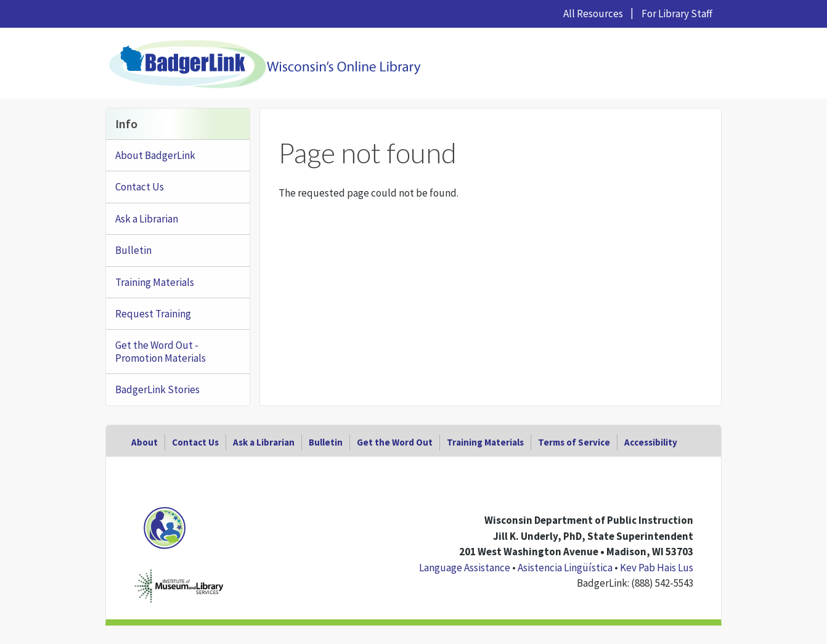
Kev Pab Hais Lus (657, 568)
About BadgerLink (155, 155)
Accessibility (651, 442)
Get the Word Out (395, 442)
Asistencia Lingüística (565, 568)
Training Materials (155, 282)
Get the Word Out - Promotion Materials (161, 351)
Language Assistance (465, 568)
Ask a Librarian (147, 219)
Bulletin (133, 250)
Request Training (153, 314)
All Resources (593, 14)
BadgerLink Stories (157, 389)
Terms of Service (574, 442)
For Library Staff (677, 14)
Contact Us (140, 187)
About (145, 442)
